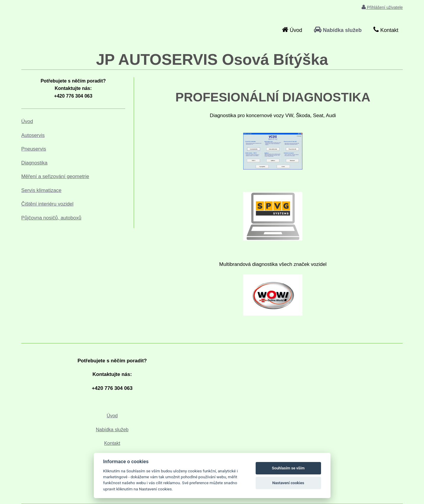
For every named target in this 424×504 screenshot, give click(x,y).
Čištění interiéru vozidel (47, 204)
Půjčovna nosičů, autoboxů (51, 218)
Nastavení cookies (288, 483)
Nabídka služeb (112, 430)
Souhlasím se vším (288, 468)
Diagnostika (34, 163)
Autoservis (33, 135)
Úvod (27, 121)
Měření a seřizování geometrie (55, 176)
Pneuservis (34, 149)
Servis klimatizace (41, 190)
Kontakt (112, 443)
